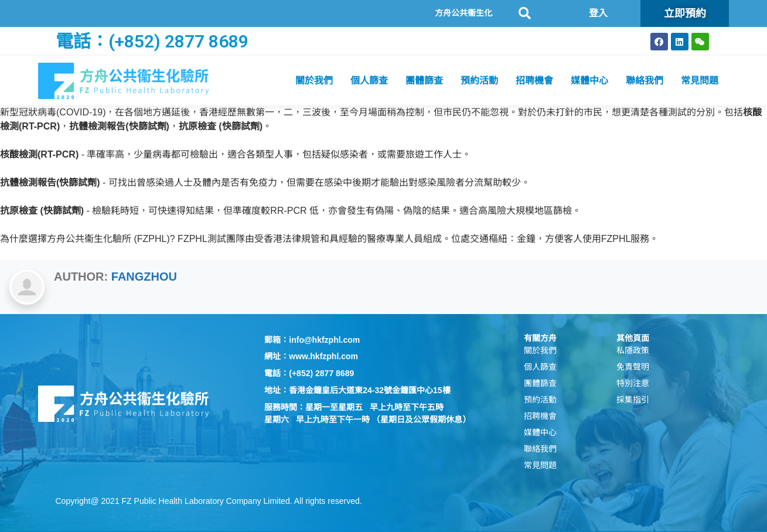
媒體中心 (589, 81)
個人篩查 (369, 81)
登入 (598, 13)
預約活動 (479, 81)
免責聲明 (633, 367)
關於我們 (314, 81)
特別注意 (633, 383)
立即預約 (685, 13)
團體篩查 (424, 81)
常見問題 (700, 81)
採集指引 (633, 400)
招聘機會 (534, 81)
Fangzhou (144, 277)
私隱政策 (633, 350)
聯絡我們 (645, 81)
